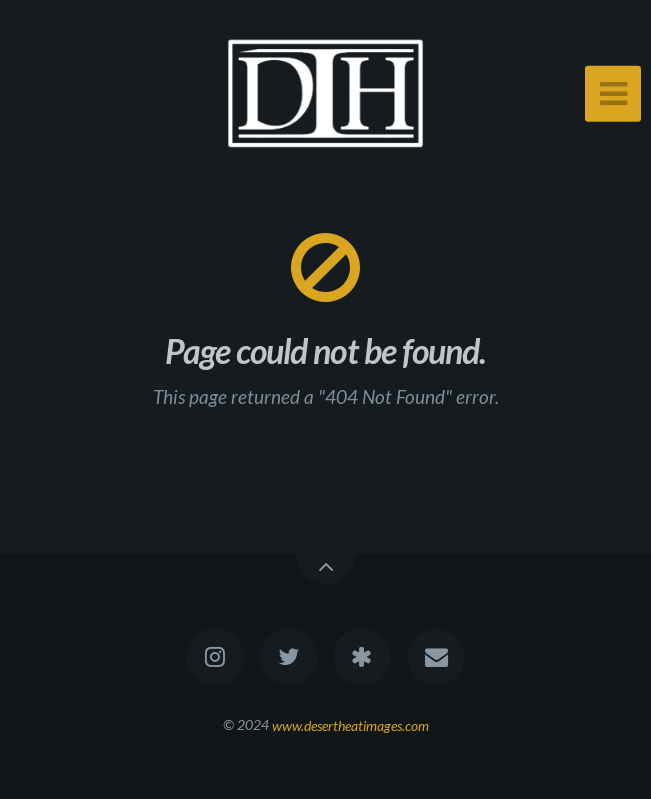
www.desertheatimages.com (350, 724)
